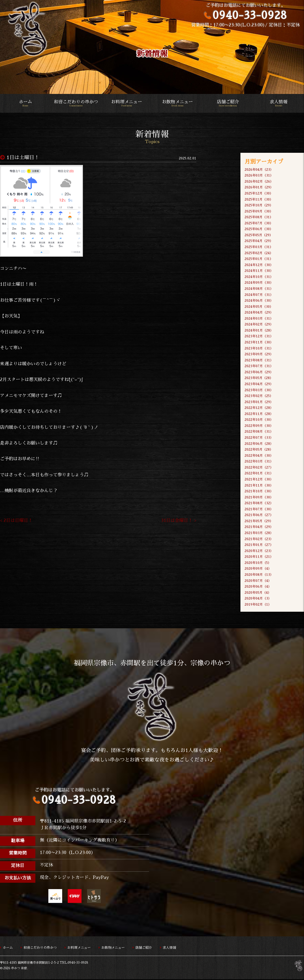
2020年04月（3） (258, 599)
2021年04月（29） (259, 527)
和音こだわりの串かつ (76, 103)
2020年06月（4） (258, 587)
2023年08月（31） (259, 361)
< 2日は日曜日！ (16, 521)
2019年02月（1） (258, 605)
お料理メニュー (127, 103)
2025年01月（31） (259, 259)
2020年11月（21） (259, 557)
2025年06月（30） (259, 229)
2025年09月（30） (259, 211)
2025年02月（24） (259, 253)
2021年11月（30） (259, 486)
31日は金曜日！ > (179, 521)
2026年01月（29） (259, 188)
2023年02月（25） (259, 396)
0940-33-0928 (250, 15)
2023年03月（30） (259, 390)
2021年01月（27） (259, 545)
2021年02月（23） (259, 540)
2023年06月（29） (259, 372)
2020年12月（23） (259, 551)
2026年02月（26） (259, 182)
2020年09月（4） (258, 569)
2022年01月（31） (259, 474)
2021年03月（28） (259, 534)
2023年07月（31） (259, 366)
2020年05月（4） (258, 593)
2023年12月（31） (259, 337)
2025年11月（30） (259, 199)
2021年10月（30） (259, 492)
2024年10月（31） (259, 277)
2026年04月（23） (259, 170)
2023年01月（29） (259, 402)
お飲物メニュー (177, 103)
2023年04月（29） (259, 384)
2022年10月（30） (259, 420)
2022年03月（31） (259, 462)
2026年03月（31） (259, 175)
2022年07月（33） (259, 438)
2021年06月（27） (259, 516)
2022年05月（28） (259, 450)
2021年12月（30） (259, 480)
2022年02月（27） (259, 468)
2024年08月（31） (259, 289)
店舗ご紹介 (228, 103)
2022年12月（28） (259, 408)
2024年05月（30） (259, 307)
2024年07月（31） (259, 295)
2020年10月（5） (258, 563)
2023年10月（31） (259, 349)
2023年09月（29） (259, 354)
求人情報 (279, 103)
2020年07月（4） (258, 581)
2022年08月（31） (259, 432)
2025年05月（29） (259, 235)
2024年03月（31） (259, 319)
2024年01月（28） (259, 331)
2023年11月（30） (259, 343)
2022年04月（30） (259, 456)
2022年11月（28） (259, 414)
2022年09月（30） (259, 426)
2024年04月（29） (259, 313)
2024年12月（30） (259, 265)
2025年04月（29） (259, 241)
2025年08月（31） (259, 217)
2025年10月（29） (259, 205)
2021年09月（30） (259, 498)
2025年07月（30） (259, 223)
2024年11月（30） (259, 271)
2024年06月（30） (259, 301)
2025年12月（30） (259, 193)
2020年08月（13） (259, 575)
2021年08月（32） (259, 504)
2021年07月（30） (259, 510)
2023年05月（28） (259, 379)
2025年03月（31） (259, 247)
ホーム (25, 103)
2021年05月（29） (259, 522)
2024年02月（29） (259, 325)
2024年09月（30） (259, 283)
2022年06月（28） (259, 444)
